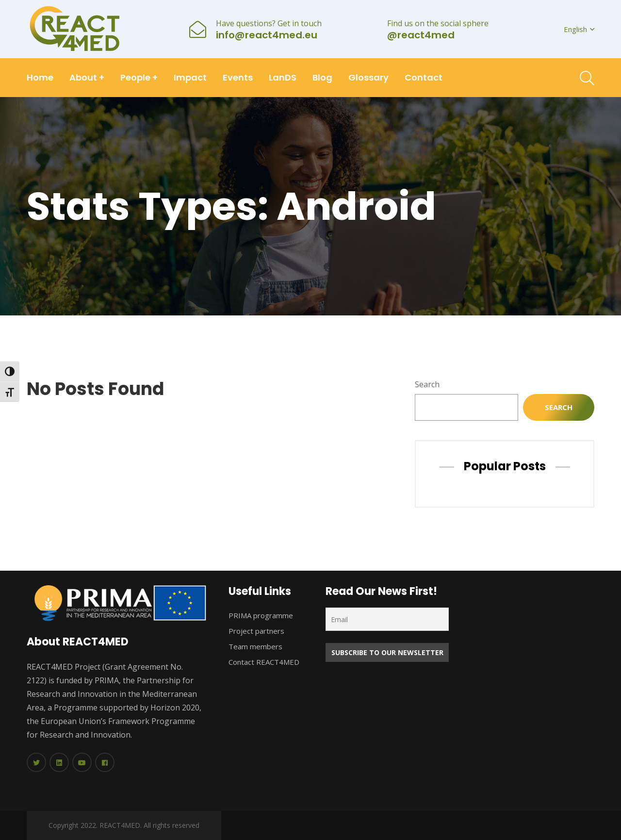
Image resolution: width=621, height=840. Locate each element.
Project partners (256, 631)
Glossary (368, 77)
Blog (322, 77)
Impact (190, 77)
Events (238, 77)
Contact (424, 77)
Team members (255, 646)
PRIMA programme (261, 615)
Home (40, 77)
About (87, 78)
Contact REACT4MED (264, 662)
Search (427, 384)
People (139, 78)
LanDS (283, 77)
